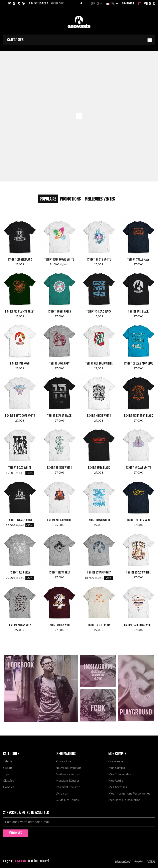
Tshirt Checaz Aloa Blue (138, 363)
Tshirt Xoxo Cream (99, 625)
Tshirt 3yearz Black (20, 520)
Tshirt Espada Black (59, 416)
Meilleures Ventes (100, 199)
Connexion (128, 3)
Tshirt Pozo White (20, 468)
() (149, 4)
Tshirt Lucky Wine (59, 625)
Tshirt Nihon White (99, 416)
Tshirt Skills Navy (138, 259)
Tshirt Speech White (59, 468)
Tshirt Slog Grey (20, 572)
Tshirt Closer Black (20, 259)
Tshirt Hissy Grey (59, 572)
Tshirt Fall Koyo (20, 363)
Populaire (48, 199)
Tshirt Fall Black (138, 311)
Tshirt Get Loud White (99, 363)
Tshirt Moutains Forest (20, 311)
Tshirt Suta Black (99, 468)
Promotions (70, 199)
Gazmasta (21, 861)
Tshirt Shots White (99, 259)
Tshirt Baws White (99, 520)
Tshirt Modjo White (59, 520)
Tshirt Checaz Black (99, 311)
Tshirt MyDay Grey (20, 625)
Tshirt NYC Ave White (138, 468)
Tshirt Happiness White (138, 625)
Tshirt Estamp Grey (99, 572)
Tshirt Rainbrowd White (59, 259)
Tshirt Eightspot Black (138, 416)
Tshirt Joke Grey (59, 363)
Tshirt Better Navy (138, 520)
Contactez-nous (38, 3)
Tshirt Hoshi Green (59, 311)
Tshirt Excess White (138, 572)
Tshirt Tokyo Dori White (20, 416)
